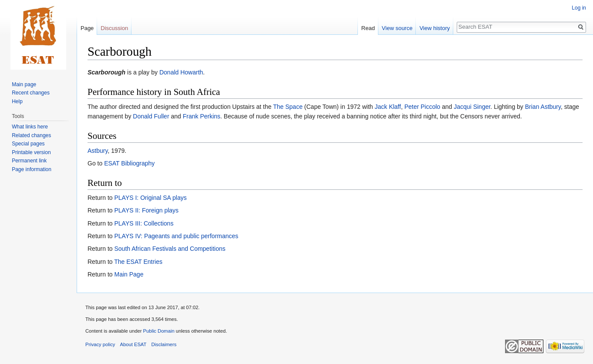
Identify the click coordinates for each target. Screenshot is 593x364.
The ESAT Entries (138, 262)
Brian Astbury (543, 107)
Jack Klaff (387, 107)
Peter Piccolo (422, 107)
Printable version (31, 152)
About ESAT (133, 344)
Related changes (31, 135)
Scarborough (106, 72)
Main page (24, 84)
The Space (288, 107)
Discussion (114, 28)
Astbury (98, 151)
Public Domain (158, 331)
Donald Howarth (181, 72)
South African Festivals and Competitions (170, 249)
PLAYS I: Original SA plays (150, 198)
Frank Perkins (202, 116)
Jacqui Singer (472, 107)
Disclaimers (164, 344)
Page (87, 28)
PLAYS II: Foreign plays (146, 210)
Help (17, 101)
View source (397, 28)
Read (368, 28)
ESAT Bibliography (129, 163)
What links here (30, 127)
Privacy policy (100, 344)
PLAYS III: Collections (144, 223)
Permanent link (29, 161)
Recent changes (31, 93)
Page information (32, 169)
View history (435, 28)
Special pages (28, 144)
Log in (579, 8)
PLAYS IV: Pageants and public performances (176, 236)
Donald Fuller (151, 116)
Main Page (129, 274)
